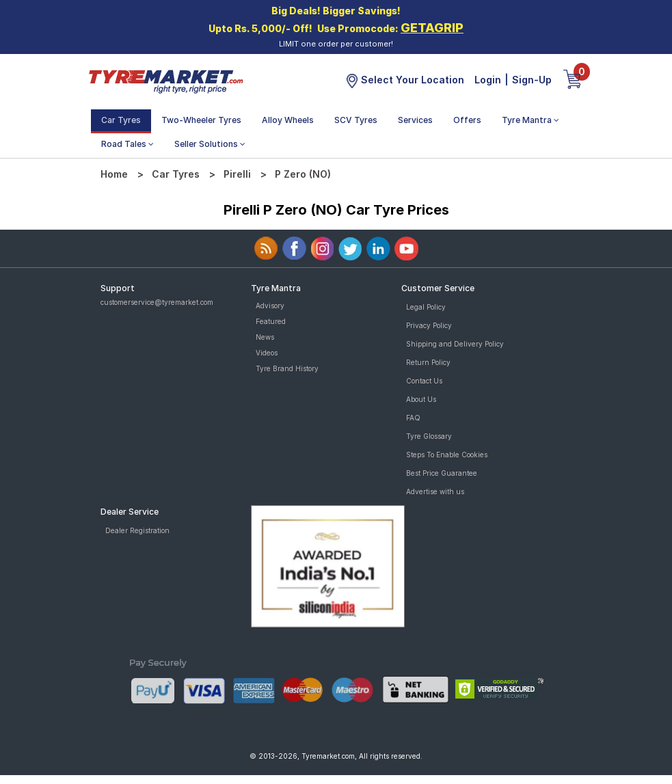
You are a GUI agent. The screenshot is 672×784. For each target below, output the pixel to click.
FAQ (413, 418)
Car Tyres (121, 120)
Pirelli (237, 174)
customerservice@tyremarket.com (157, 302)
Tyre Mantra (530, 120)
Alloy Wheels (288, 120)
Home (114, 174)
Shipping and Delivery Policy (455, 344)
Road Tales (127, 144)
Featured (271, 321)
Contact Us (424, 381)
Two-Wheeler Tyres (201, 120)
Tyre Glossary (429, 436)
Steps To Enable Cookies (447, 455)
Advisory (270, 306)
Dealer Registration (137, 530)
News (265, 337)
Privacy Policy (429, 325)
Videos (267, 353)
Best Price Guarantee (442, 473)
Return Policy (428, 362)
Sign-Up (532, 80)
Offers (467, 120)
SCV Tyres (356, 120)
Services (415, 120)
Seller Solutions (210, 144)
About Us (421, 399)
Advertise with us (435, 491)
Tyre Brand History (287, 368)
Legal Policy (426, 307)
